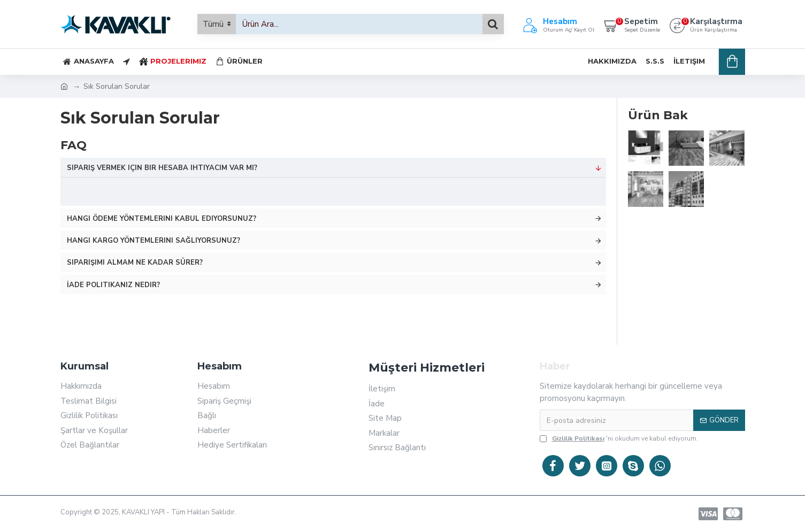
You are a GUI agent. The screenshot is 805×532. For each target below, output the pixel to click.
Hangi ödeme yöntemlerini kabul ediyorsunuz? (162, 219)
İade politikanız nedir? (113, 285)
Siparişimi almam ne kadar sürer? (135, 263)
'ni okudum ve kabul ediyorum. (619, 438)
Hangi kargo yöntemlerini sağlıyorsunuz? (154, 241)
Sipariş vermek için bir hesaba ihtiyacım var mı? (162, 168)
